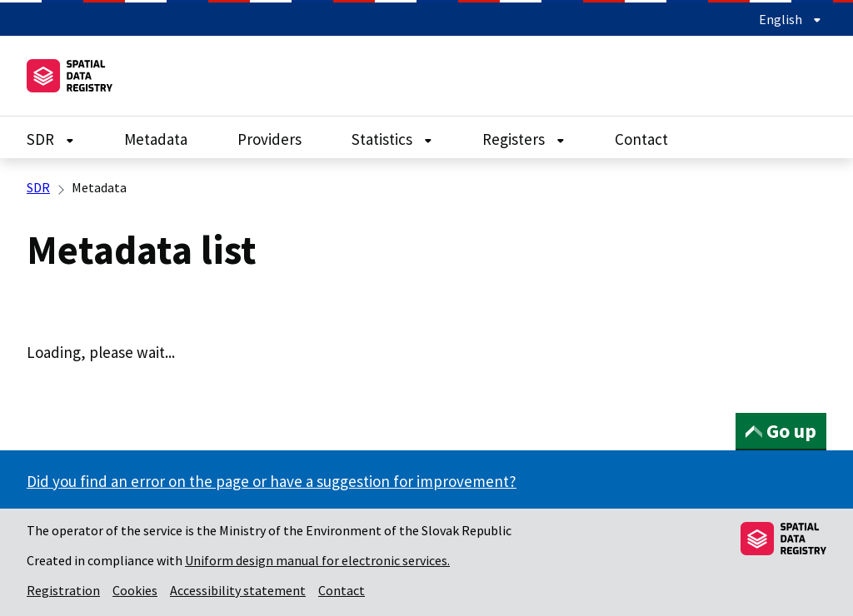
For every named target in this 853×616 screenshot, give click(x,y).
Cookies (135, 590)
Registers (524, 139)
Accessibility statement (238, 590)
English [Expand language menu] (790, 19)
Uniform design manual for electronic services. (317, 560)
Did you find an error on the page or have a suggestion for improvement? (272, 481)
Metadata (156, 139)
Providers (269, 139)
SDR (50, 139)
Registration (63, 590)
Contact (641, 139)
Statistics (392, 139)
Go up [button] (781, 431)
